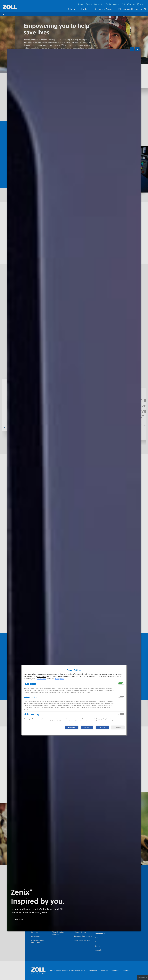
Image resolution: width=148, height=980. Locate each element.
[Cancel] (118, 727)
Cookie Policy (41, 679)
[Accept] (102, 727)
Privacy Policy (59, 679)
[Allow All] (72, 727)
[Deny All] (87, 727)
